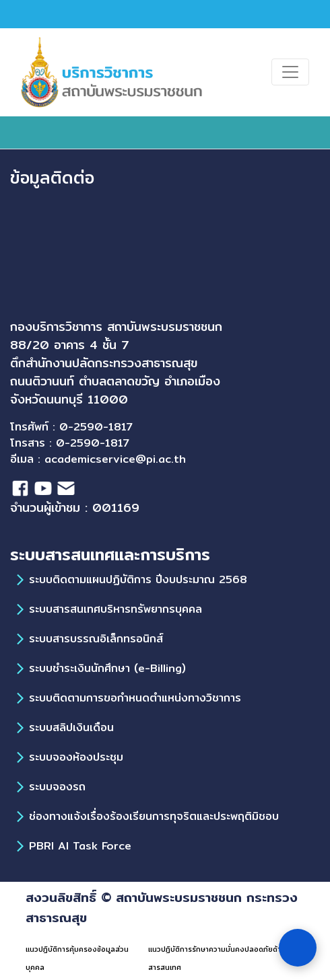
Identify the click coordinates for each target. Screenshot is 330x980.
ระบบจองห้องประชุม (76, 757)
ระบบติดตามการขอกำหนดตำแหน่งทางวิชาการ (135, 698)
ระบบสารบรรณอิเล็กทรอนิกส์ (96, 639)
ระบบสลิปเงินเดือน (71, 727)
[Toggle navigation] (290, 72)
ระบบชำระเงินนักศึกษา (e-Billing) (107, 668)
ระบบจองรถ (57, 787)
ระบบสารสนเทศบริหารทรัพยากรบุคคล (115, 609)
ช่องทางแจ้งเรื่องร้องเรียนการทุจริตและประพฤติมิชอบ (154, 816)
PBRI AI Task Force (80, 846)
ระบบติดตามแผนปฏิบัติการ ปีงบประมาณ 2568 (138, 579)
